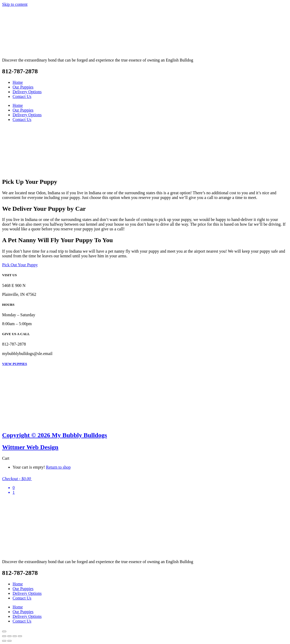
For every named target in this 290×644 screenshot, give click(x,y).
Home (18, 82)
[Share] (15, 636)
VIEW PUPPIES (15, 364)
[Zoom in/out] (4, 636)
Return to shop (58, 467)
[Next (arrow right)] (9, 641)
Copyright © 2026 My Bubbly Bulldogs (55, 435)
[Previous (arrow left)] (4, 641)
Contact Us (22, 96)
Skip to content (15, 4)
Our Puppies (23, 87)
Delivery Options (27, 92)
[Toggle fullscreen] (9, 636)
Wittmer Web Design (30, 447)
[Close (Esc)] (20, 636)
